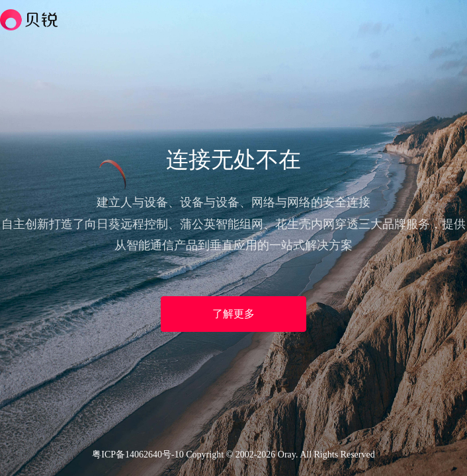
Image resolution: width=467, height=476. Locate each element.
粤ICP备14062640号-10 (138, 455)
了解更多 (233, 314)
